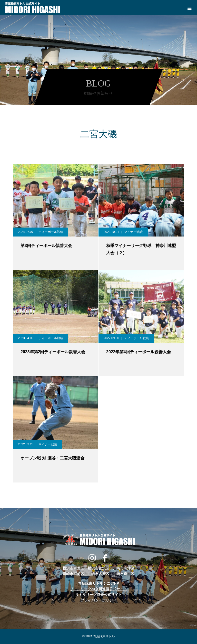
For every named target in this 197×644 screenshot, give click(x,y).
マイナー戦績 (133, 232)
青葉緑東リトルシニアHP (98, 583)
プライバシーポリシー (98, 600)
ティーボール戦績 (51, 232)
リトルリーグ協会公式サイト (98, 595)
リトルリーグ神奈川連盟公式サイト (98, 589)
